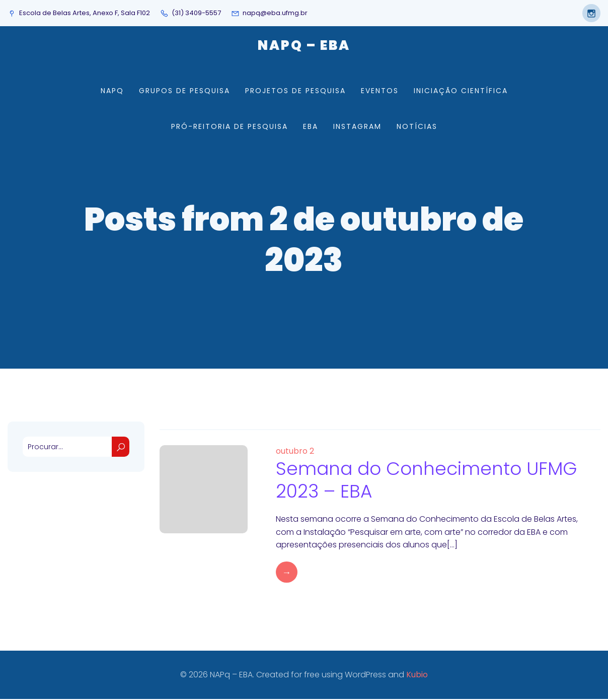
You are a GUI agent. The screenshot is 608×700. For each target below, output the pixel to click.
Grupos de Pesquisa (184, 91)
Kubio (417, 676)
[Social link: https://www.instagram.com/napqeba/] (589, 13)
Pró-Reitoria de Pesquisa (230, 127)
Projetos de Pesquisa (295, 91)
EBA (311, 127)
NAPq (112, 91)
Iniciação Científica (461, 91)
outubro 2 (295, 452)
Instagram (357, 127)
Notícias (417, 127)
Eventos (380, 91)
